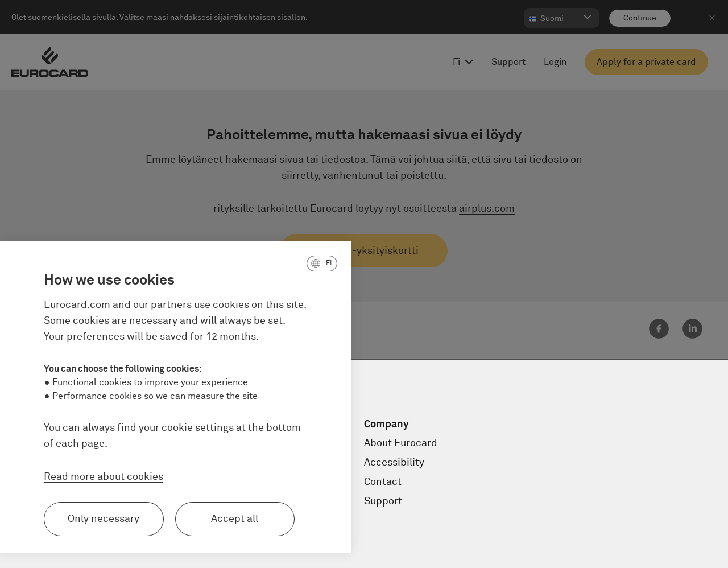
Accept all (164, 519)
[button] (250, 264)
